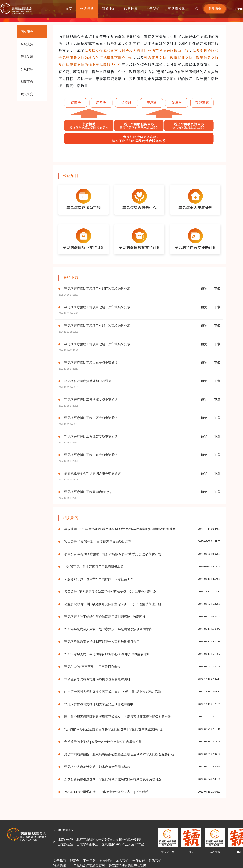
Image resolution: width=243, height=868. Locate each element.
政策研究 (27, 94)
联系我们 (155, 861)
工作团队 (89, 861)
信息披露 (131, 9)
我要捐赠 (215, 9)
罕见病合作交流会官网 (89, 865)
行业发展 (27, 57)
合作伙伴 (139, 861)
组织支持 (27, 44)
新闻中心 (109, 9)
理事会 (74, 861)
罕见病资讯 (177, 9)
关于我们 (153, 9)
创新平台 (27, 82)
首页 (69, 9)
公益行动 (87, 9)
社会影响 (106, 861)
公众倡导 (27, 69)
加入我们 (122, 861)
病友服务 (27, 32)
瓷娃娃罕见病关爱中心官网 (128, 865)
